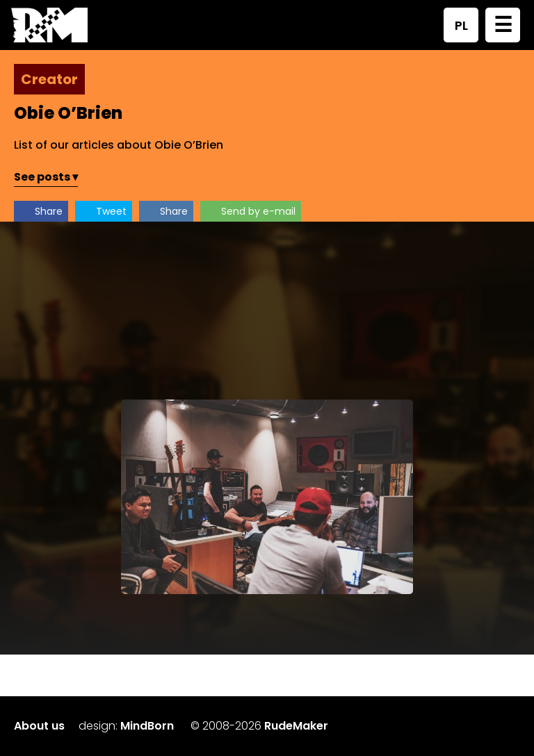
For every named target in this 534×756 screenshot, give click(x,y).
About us (39, 726)
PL (461, 25)
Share (49, 211)
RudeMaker (296, 726)
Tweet (111, 211)
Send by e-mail (258, 211)
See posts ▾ (46, 177)
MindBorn (147, 726)
